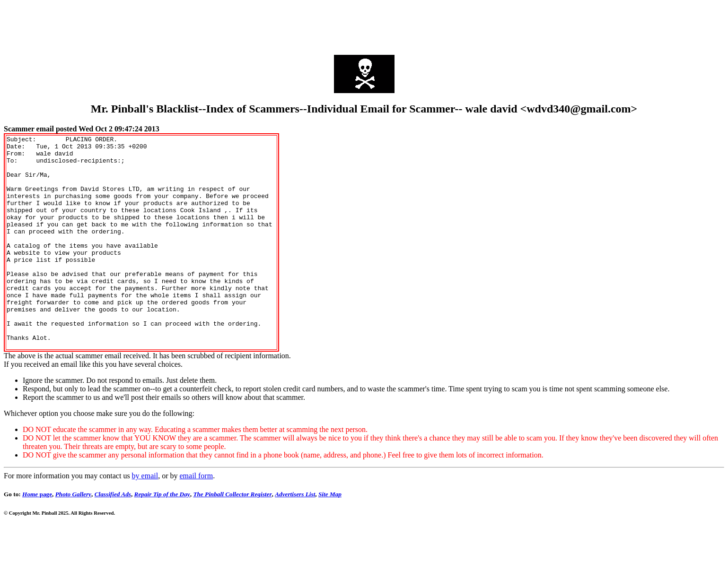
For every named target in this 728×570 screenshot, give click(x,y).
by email (145, 518)
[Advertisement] (364, 25)
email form (196, 518)
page (37, 537)
